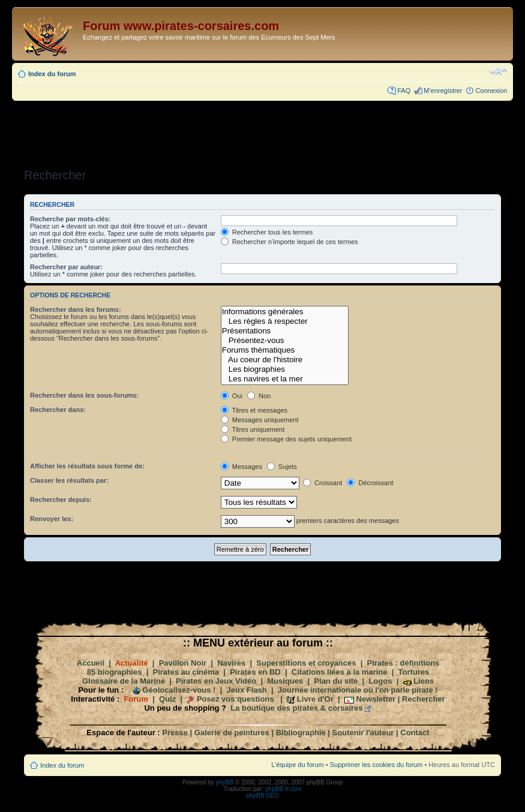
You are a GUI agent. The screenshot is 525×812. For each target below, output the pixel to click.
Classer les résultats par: (69, 480)
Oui (232, 396)
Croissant (323, 483)
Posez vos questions (235, 699)
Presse (175, 733)
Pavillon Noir (183, 663)
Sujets (282, 467)
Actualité (132, 663)
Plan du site (336, 681)
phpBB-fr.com (283, 789)
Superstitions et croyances (306, 663)
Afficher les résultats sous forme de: (87, 466)
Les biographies (285, 369)
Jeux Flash (247, 690)
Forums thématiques (285, 350)
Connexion (491, 91)
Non (259, 396)
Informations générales (285, 312)
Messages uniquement (260, 420)
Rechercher (424, 699)
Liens (424, 681)
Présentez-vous (285, 341)
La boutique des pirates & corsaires (296, 708)
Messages (241, 467)
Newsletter (376, 699)
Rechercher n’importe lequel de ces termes (289, 242)
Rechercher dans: (58, 410)
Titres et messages (254, 410)
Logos (380, 681)
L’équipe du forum (297, 765)
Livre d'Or (315, 699)
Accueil (91, 663)
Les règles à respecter (285, 321)
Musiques (285, 681)
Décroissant (370, 483)
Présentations (285, 331)
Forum (136, 699)
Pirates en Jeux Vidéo (216, 681)
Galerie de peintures (232, 733)
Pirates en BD (255, 672)
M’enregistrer (443, 91)
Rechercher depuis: (61, 500)
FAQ (404, 91)
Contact (415, 733)
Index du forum (52, 74)
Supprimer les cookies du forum (376, 765)
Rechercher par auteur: (66, 267)
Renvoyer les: (52, 519)
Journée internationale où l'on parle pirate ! (358, 690)
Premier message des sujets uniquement (286, 439)
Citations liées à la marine (340, 672)
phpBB (224, 782)
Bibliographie (301, 733)
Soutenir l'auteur (363, 733)
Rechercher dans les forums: (76, 309)
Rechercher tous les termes (267, 232)
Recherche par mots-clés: (70, 219)
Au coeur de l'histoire (285, 360)
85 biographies (115, 672)
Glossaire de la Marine (124, 681)
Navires (231, 663)
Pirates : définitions (403, 663)
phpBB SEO (263, 796)
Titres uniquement (253, 429)
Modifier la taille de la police (498, 71)
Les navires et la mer (285, 379)
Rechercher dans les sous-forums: (84, 395)
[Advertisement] (263, 131)
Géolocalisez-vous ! (179, 690)
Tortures (414, 672)
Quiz (167, 699)
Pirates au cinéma (186, 672)
